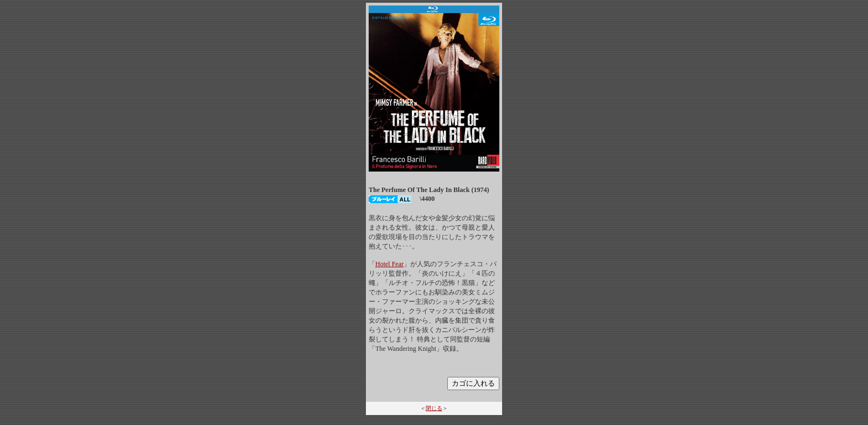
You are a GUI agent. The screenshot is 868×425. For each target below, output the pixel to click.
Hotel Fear (389, 264)
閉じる (434, 408)
